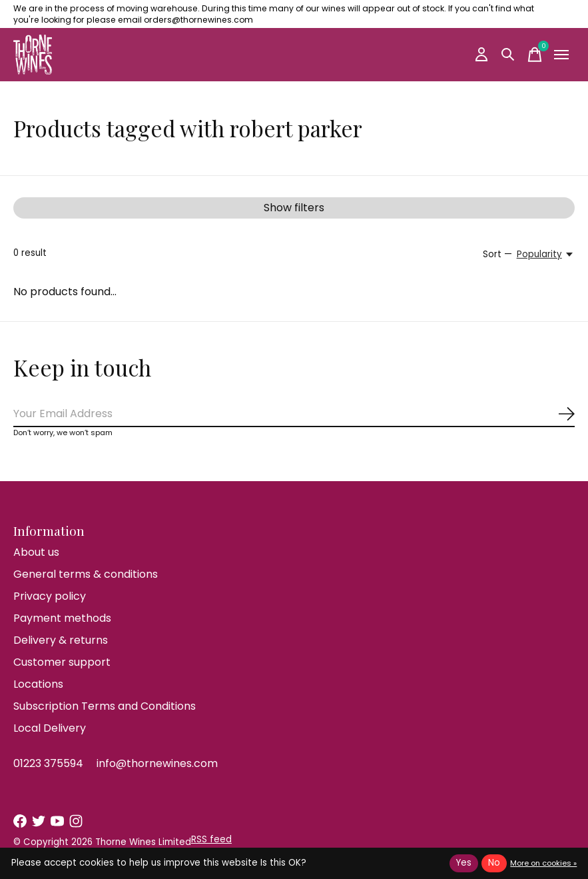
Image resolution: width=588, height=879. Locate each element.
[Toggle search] (508, 55)
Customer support (62, 662)
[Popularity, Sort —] (546, 255)
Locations (38, 684)
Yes (464, 863)
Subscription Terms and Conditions (105, 706)
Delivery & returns (61, 640)
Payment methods (62, 618)
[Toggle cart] (535, 55)
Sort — (497, 254)
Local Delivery (50, 728)
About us (36, 552)
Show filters (294, 208)
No (494, 863)
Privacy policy (50, 596)
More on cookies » (543, 863)
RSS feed (211, 839)
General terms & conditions (86, 574)
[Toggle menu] (561, 55)
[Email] (294, 414)
